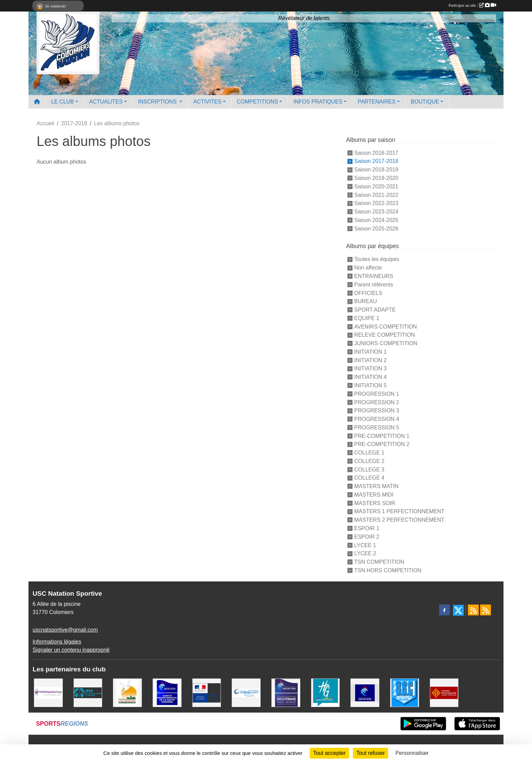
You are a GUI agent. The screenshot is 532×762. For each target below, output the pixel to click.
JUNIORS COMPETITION (386, 343)
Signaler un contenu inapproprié (71, 650)
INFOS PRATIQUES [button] (318, 102)
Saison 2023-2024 (376, 212)
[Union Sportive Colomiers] (405, 692)
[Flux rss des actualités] (473, 610)
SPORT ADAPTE (375, 310)
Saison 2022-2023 (376, 203)
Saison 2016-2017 (376, 153)
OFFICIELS (368, 293)
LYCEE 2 (365, 553)
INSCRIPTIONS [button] (158, 102)
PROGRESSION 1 (377, 394)
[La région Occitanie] (444, 692)
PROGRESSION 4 (377, 419)
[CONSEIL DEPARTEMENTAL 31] (326, 692)
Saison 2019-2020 (376, 178)
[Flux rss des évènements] (486, 610)
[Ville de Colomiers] (127, 692)
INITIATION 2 (370, 360)
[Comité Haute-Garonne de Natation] (167, 692)
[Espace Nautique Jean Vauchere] (246, 692)
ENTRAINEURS (374, 276)
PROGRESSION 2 (377, 402)
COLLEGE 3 (369, 469)
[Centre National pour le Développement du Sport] (207, 692)
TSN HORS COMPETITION (388, 570)
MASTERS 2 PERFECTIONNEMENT (399, 520)
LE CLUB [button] (63, 102)
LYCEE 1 (365, 545)
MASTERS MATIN (376, 486)
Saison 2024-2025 (376, 220)
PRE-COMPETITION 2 (382, 444)
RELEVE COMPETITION (385, 335)
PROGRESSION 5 (377, 428)
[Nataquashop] (48, 692)
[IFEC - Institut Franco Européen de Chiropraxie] (88, 692)
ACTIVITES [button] (207, 102)
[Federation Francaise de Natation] (365, 692)
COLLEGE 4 (369, 478)
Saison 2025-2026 (376, 228)
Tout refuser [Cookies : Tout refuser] (370, 753)
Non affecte (368, 268)
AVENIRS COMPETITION (386, 326)
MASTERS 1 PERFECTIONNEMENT (399, 511)
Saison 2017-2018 (376, 161)
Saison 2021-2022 (376, 195)
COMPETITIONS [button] (258, 102)
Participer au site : (472, 5)
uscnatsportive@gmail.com (65, 630)
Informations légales (57, 642)
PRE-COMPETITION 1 (382, 436)
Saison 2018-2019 (376, 170)
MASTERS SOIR (375, 503)
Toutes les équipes (377, 259)
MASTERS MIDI (374, 495)
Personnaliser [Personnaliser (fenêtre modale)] (412, 753)
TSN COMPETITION (379, 562)
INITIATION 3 (370, 368)
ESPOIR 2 (367, 537)
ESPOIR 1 (367, 528)
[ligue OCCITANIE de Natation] (286, 692)
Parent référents (374, 285)
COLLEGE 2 (369, 461)
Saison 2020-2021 (376, 187)
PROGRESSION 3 (377, 411)
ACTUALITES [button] (106, 102)
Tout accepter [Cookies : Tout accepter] (329, 753)
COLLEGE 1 (369, 453)
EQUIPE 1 (367, 318)
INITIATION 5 (370, 385)
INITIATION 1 (370, 352)
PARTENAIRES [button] (376, 102)
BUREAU (366, 301)
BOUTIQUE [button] (425, 102)
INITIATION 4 (370, 377)
